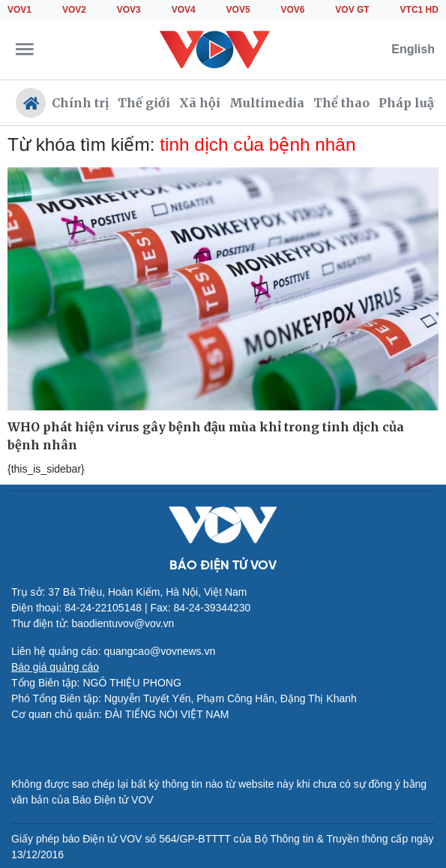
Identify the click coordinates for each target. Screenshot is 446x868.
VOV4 (184, 10)
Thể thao (341, 103)
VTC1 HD (419, 10)
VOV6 (292, 10)
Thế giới (144, 103)
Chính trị (80, 103)
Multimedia (267, 103)
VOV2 (74, 10)
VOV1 (19, 10)
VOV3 (129, 10)
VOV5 (238, 10)
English (413, 49)
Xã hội (200, 103)
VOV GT (352, 10)
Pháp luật (409, 103)
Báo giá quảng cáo (55, 667)
